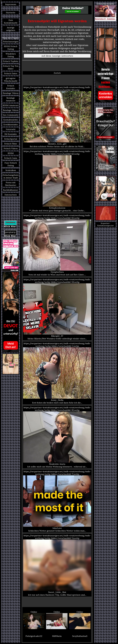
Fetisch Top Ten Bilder (11, 67)
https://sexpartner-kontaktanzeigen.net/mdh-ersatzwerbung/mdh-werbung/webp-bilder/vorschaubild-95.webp (57, 437)
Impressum (11, 4)
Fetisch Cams (11, 158)
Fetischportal (11, 139)
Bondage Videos (11, 93)
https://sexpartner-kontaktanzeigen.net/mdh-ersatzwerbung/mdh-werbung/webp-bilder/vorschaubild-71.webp (57, 501)
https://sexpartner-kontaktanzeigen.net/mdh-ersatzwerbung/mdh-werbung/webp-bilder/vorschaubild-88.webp (57, 117)
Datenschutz (11, 195)
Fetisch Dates (11, 73)
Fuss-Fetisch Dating (11, 164)
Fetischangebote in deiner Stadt (11, 176)
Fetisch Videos (11, 148)
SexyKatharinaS (80, 636)
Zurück (57, 73)
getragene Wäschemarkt (11, 80)
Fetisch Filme (11, 144)
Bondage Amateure (11, 99)
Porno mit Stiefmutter (11, 184)
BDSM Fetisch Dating (11, 48)
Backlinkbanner (11, 190)
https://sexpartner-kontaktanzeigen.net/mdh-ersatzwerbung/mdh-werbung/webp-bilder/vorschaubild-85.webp (57, 245)
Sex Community (11, 115)
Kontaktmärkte (11, 120)
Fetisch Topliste (11, 61)
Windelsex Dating (11, 55)
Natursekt (11, 129)
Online (34, 620)
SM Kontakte (11, 134)
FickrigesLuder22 (34, 636)
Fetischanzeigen (11, 41)
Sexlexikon (11, 170)
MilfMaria (57, 636)
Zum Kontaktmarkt (11, 21)
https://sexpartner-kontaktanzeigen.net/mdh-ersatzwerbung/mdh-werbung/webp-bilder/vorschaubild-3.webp (57, 373)
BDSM (11, 153)
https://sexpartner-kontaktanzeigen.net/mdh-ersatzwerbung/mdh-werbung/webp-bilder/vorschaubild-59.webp (57, 309)
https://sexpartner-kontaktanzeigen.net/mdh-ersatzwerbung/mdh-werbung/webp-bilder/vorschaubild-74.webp (57, 565)
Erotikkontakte (11, 124)
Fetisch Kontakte (11, 87)
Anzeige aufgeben (11, 29)
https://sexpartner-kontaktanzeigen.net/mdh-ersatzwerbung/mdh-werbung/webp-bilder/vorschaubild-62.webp (57, 181)
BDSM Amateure (11, 105)
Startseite (11, 12)
